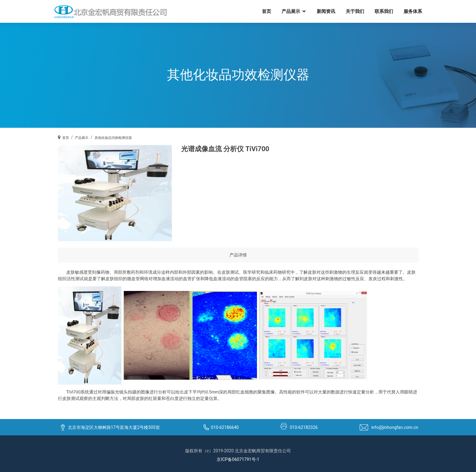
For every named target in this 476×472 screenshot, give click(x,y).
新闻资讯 (326, 11)
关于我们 (355, 11)
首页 (266, 11)
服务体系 (413, 11)
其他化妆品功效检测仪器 (113, 138)
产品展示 (291, 11)
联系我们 (384, 11)
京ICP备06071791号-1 (238, 459)
